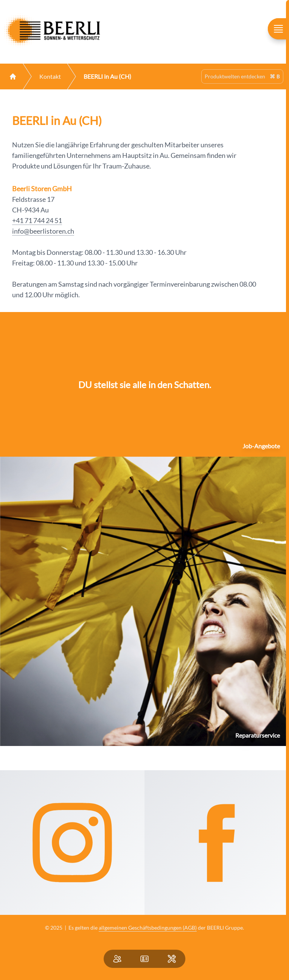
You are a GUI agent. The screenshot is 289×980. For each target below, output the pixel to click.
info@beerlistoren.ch (43, 231)
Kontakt (50, 76)
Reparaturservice (258, 735)
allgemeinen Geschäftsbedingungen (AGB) (148, 928)
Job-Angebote (261, 446)
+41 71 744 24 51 (37, 220)
